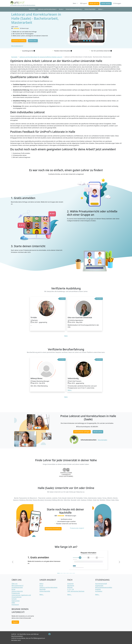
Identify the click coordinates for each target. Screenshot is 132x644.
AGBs (13, 603)
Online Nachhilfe (45, 591)
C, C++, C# (71, 589)
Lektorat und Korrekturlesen (48, 587)
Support (84, 3)
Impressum (15, 605)
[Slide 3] (65, 573)
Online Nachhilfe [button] (90, 9)
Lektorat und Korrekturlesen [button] (47, 9)
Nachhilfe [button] (32, 9)
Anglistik (98, 589)
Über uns (15, 584)
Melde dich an (94, 3)
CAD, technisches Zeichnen (76, 591)
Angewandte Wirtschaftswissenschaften (104, 586)
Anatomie (70, 584)
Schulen (14, 599)
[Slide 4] (68, 573)
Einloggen (117, 3)
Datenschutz (16, 601)
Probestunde (16, 593)
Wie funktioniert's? (17, 46)
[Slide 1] (58, 573)
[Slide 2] (61, 573)
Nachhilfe (43, 589)
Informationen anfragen (82, 432)
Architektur (99, 591)
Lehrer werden (106, 3)
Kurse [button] (61, 9)
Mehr (75, 3)
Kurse (13, 589)
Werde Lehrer (33, 41)
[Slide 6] (74, 573)
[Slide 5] (71, 573)
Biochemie (71, 586)
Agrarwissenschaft (101, 584)
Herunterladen (102, 440)
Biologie (70, 587)
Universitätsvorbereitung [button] (74, 9)
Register (15, 622)
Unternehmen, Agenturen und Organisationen (21, 596)
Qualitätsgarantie (17, 587)
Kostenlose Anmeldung (19, 41)
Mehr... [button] (70, 390)
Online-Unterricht (17, 591)
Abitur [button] (100, 9)
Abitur (41, 584)
